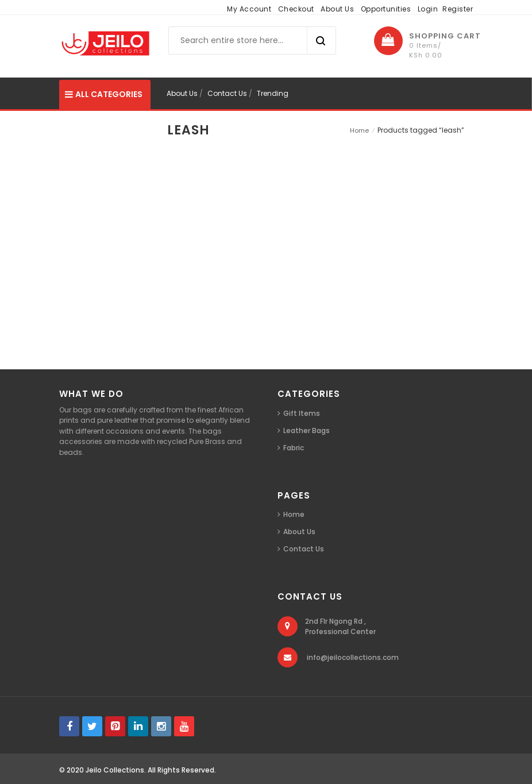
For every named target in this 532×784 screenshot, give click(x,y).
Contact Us (227, 93)
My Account (249, 9)
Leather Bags (307, 430)
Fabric (294, 448)
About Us (337, 9)
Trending (273, 93)
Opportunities (386, 9)
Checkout (296, 9)
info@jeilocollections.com (353, 657)
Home (359, 130)
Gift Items (302, 413)
